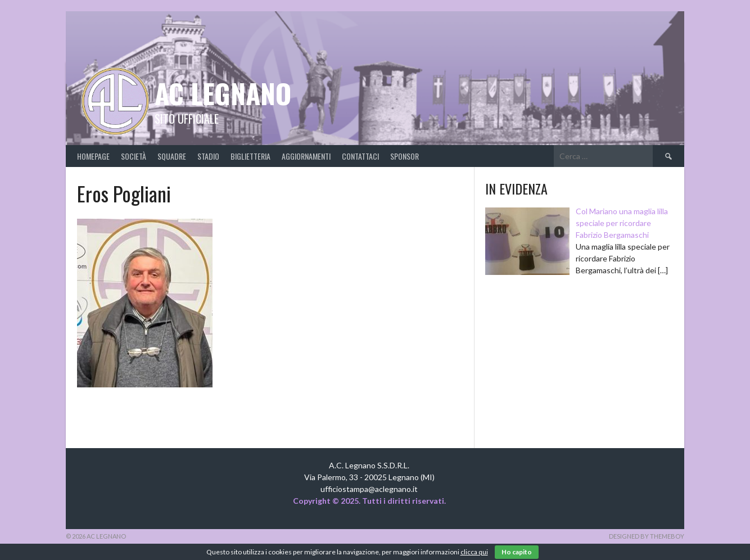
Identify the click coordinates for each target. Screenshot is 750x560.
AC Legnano (223, 93)
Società (134, 156)
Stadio (208, 156)
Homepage (93, 156)
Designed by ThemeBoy (647, 536)
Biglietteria (250, 156)
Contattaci (360, 156)
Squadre (172, 156)
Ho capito (517, 552)
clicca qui (474, 552)
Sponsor (405, 156)
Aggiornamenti (306, 156)
